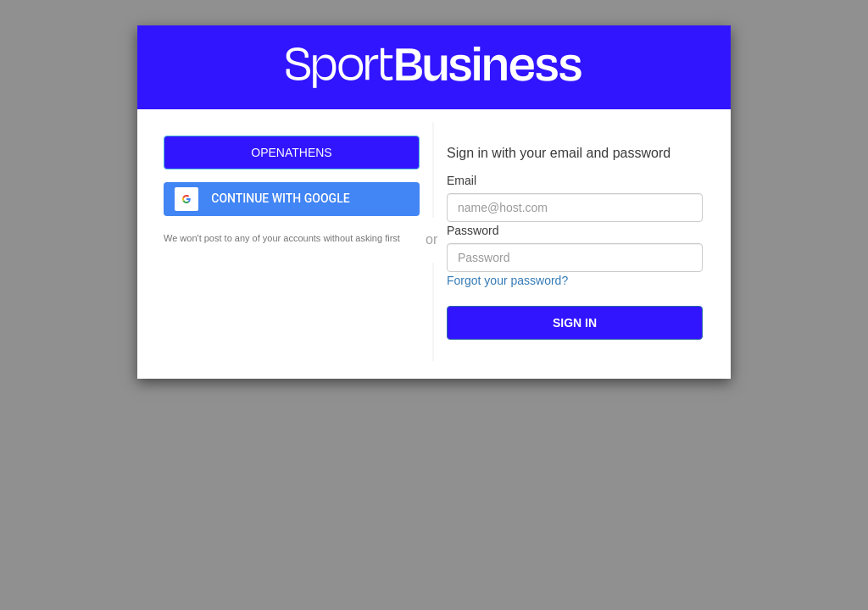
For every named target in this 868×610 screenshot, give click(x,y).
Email (462, 180)
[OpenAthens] (292, 152)
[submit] (575, 323)
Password (473, 230)
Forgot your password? (507, 280)
